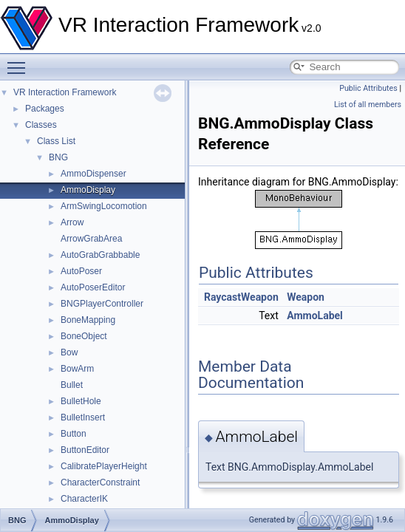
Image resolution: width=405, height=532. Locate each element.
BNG (58, 157)
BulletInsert (83, 417)
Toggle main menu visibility (20, 61)
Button (74, 434)
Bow (69, 352)
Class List (56, 141)
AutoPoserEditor (93, 287)
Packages (45, 109)
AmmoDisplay (88, 190)
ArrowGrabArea (91, 239)
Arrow (72, 222)
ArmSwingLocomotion (104, 206)
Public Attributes (368, 88)
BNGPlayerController (102, 304)
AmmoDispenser (93, 174)
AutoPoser (81, 271)
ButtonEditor (85, 450)
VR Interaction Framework (65, 92)
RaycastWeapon (241, 297)
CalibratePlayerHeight (104, 466)
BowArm (77, 369)
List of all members (368, 105)
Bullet (72, 385)
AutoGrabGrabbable (100, 255)
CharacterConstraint (100, 482)
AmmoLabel (315, 316)
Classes (41, 125)
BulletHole (81, 401)
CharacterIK (84, 499)
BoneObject (84, 336)
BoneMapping (88, 320)
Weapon (306, 297)
